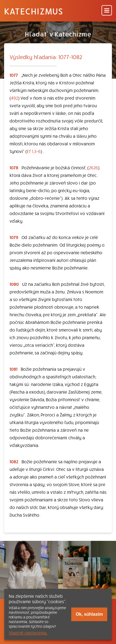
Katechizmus (34, 11)
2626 (93, 167)
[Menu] (107, 11)
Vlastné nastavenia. (28, 633)
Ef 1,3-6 (34, 151)
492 (14, 98)
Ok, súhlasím (89, 614)
